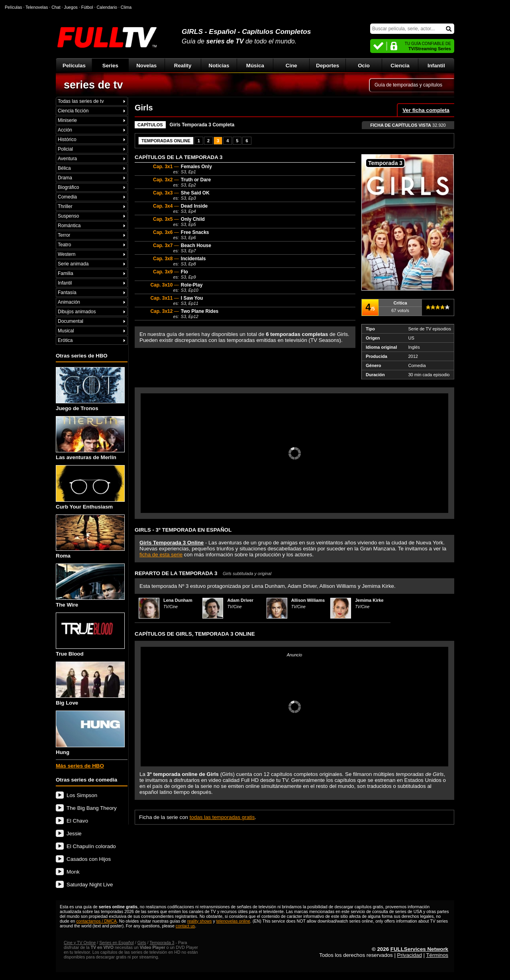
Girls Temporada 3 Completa (202, 125)
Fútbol (87, 7)
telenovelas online (233, 921)
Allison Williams (308, 600)
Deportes (328, 66)
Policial (65, 149)
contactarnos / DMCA (96, 921)
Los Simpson (82, 795)
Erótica (65, 340)
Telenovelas (37, 7)
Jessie (74, 834)
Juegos (71, 7)
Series (110, 66)
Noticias (219, 66)
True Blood (90, 635)
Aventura (67, 159)
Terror (64, 235)
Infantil (436, 66)
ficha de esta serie (161, 555)
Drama (65, 178)
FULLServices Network (419, 949)
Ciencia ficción (73, 111)
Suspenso (68, 216)
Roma (90, 537)
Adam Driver (240, 600)
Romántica (69, 226)
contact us (185, 926)
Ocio (364, 66)
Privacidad (410, 955)
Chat (56, 7)
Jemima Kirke (369, 600)
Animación (69, 302)
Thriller (65, 206)
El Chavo (77, 821)
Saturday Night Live (90, 885)
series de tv (93, 85)
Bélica (64, 168)
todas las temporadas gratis (222, 817)
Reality (183, 66)
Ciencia (400, 66)
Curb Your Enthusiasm (90, 487)
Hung (90, 733)
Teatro (64, 245)
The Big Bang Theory (92, 808)
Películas (74, 66)
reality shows (200, 921)
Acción (65, 130)
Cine (291, 66)
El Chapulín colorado (91, 846)
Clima (126, 7)
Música (255, 66)
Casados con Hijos (89, 859)
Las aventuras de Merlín (90, 438)
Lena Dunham (178, 600)
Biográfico (68, 187)
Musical (66, 331)
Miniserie (67, 120)
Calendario (107, 7)
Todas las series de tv (81, 101)
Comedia (67, 197)
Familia (66, 273)
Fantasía (67, 293)
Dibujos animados (77, 312)
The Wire (90, 586)
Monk (73, 872)
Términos (437, 955)
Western (67, 254)
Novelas (146, 66)
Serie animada (73, 264)
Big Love (90, 684)
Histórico (67, 139)
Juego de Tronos (90, 389)
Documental (71, 321)
